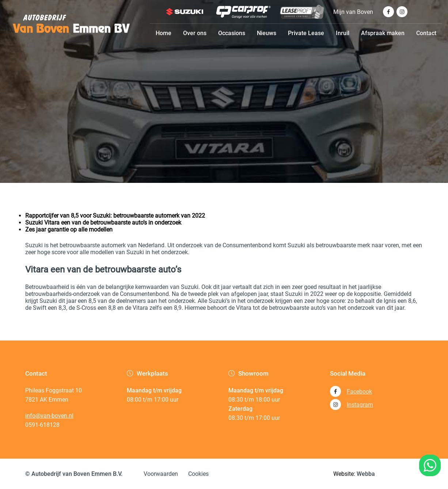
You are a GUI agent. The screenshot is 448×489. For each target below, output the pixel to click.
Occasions (232, 33)
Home (164, 33)
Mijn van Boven (353, 12)
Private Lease (306, 33)
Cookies (198, 474)
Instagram (352, 405)
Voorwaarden (161, 474)
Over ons (195, 33)
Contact (426, 33)
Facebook (351, 391)
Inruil (343, 33)
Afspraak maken (383, 33)
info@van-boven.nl (49, 416)
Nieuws (267, 33)
